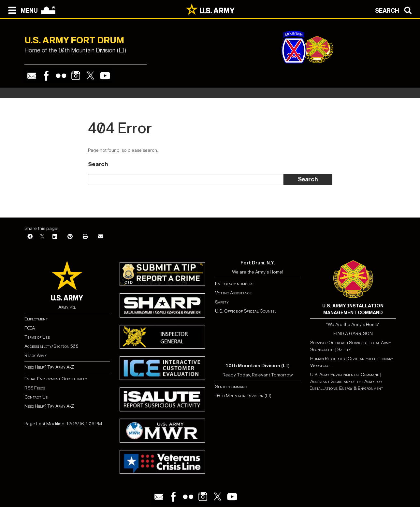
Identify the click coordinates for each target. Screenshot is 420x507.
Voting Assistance (233, 293)
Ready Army (36, 355)
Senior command (231, 387)
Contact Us (36, 397)
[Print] (85, 237)
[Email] (101, 237)
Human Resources (327, 359)
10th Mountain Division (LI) (243, 396)
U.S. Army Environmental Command (345, 375)
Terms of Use (37, 337)
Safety (222, 302)
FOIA (30, 328)
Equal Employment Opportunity (56, 379)
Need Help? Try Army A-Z (49, 367)
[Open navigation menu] (21, 10)
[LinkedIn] (55, 237)
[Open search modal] (395, 10)
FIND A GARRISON (353, 334)
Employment (36, 319)
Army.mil (67, 307)
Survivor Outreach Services (338, 343)
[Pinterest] (70, 237)
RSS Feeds (35, 388)
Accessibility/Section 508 (51, 346)
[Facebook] (30, 237)
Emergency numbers (234, 284)
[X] (42, 237)
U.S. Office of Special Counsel (246, 311)
